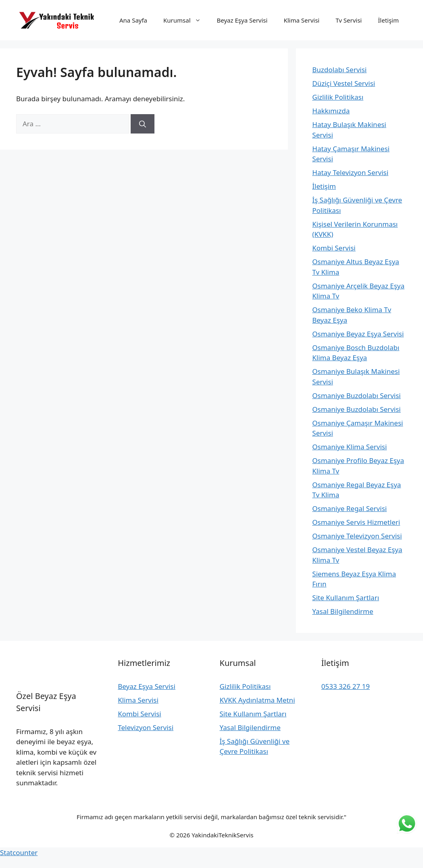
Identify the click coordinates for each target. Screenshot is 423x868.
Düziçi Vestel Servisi (344, 83)
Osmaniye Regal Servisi (349, 508)
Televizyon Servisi (146, 727)
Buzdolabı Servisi (339, 70)
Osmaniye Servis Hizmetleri (356, 522)
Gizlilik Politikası (338, 97)
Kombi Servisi (334, 248)
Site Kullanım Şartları (346, 598)
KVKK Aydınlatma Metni (257, 700)
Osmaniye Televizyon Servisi (357, 536)
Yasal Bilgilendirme (343, 611)
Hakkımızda (331, 111)
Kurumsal (186, 20)
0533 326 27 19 (346, 686)
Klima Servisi (301, 20)
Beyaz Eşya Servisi (242, 20)
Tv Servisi (349, 20)
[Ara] (143, 124)
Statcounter (19, 852)
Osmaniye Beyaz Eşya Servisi (358, 334)
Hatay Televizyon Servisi (350, 172)
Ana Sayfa (133, 20)
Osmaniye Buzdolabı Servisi (356, 395)
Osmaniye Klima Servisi (349, 447)
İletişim (388, 20)
